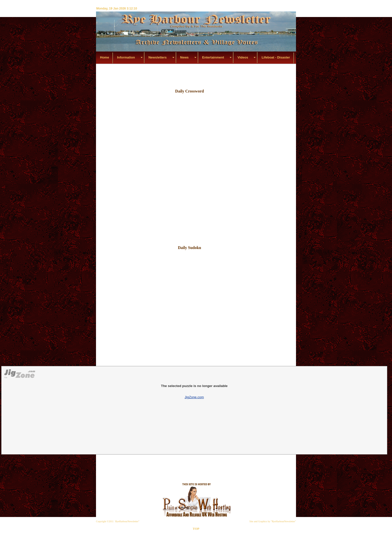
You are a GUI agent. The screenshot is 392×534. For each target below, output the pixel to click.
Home (104, 57)
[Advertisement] (195, 75)
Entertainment (213, 57)
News (184, 57)
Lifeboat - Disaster (276, 57)
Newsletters (158, 57)
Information (126, 57)
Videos (243, 57)
